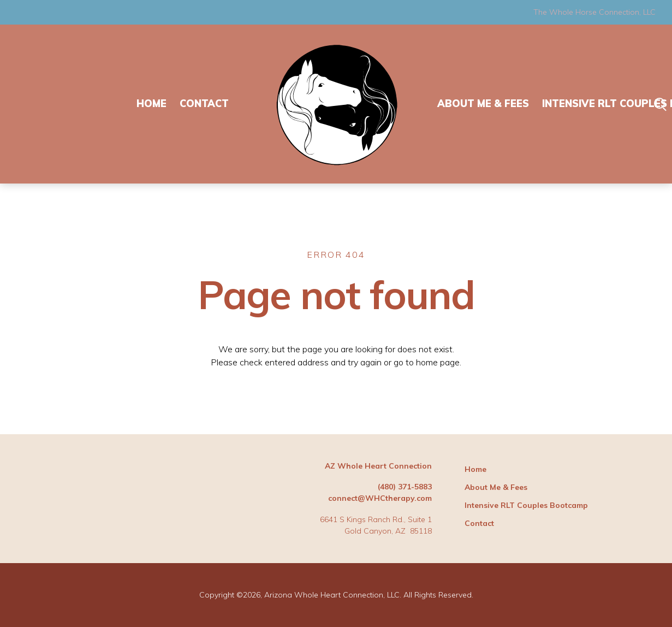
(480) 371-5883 (405, 487)
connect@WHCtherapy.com (380, 498)
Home (151, 103)
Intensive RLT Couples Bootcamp (526, 505)
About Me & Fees (483, 103)
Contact (204, 103)
